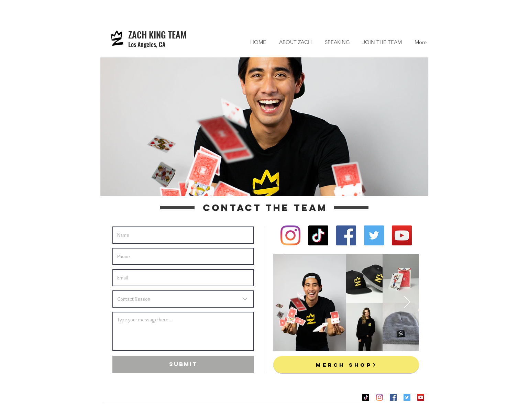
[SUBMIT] (183, 364)
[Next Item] (407, 303)
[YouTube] (402, 235)
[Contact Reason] (183, 299)
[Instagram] (290, 235)
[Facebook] (346, 235)
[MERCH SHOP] (346, 365)
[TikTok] (318, 235)
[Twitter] (374, 235)
